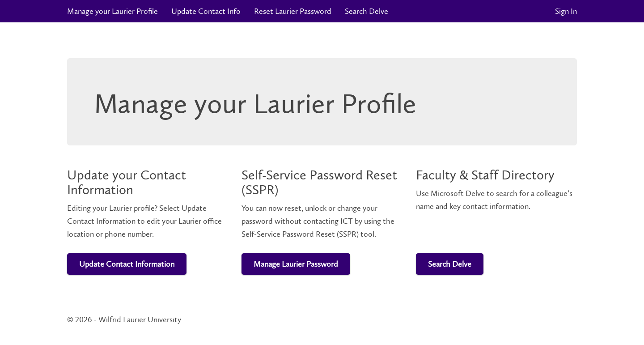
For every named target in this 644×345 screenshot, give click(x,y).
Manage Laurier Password (296, 264)
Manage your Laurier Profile (112, 11)
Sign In (566, 11)
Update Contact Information (127, 264)
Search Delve (366, 11)
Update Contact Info (206, 11)
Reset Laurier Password (293, 11)
